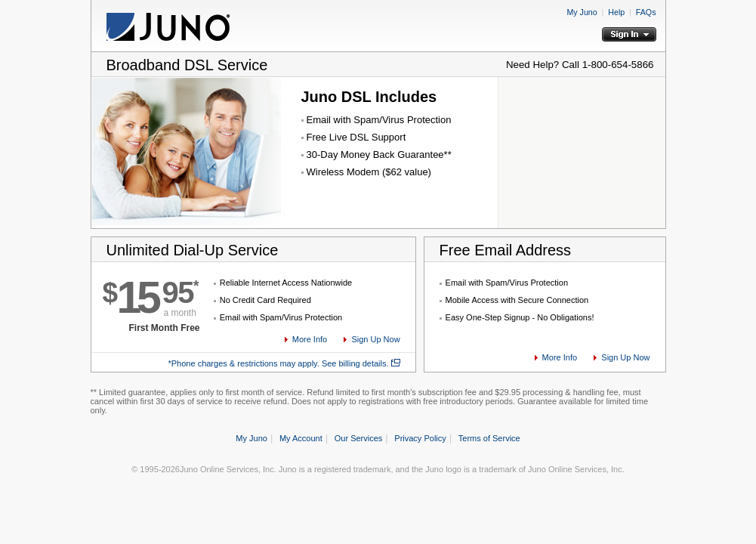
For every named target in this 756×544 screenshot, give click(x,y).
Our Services (359, 438)
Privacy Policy (420, 438)
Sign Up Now (375, 339)
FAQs (646, 12)
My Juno (582, 12)
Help (616, 12)
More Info (310, 339)
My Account (301, 438)
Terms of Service (489, 438)
